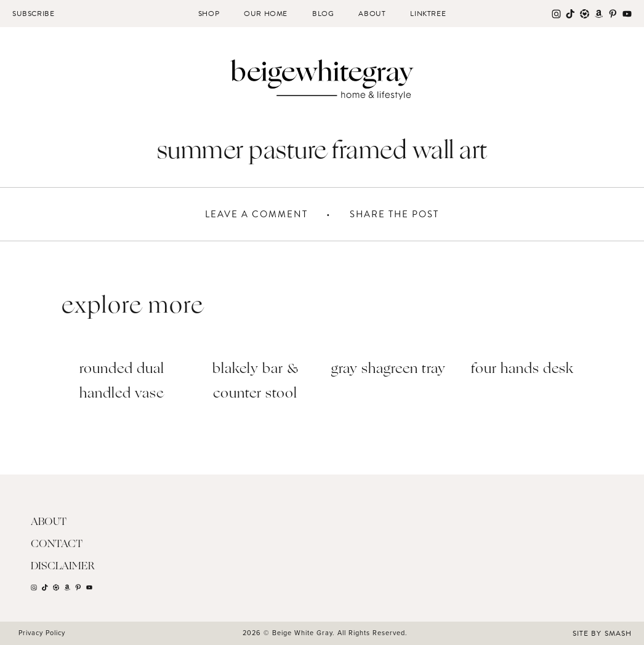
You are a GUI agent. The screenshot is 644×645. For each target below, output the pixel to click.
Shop (209, 14)
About (372, 14)
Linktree (428, 14)
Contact (57, 544)
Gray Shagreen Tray (388, 370)
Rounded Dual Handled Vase (122, 382)
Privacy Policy (42, 633)
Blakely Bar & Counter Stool (256, 382)
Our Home (266, 14)
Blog (323, 14)
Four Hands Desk (522, 370)
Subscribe (33, 14)
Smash (618, 633)
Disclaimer (63, 567)
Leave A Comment (256, 214)
